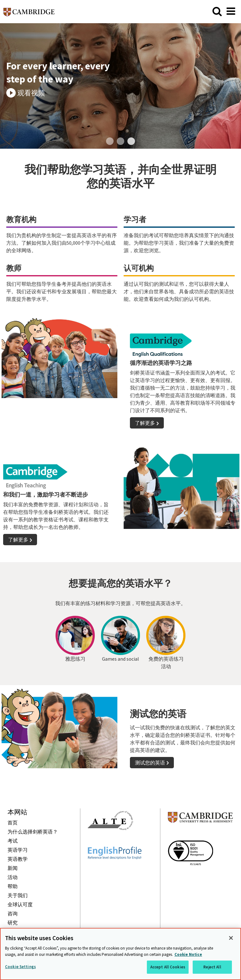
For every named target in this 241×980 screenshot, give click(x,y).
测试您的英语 (150, 763)
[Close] (231, 938)
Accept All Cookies (168, 967)
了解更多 (145, 423)
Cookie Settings (20, 967)
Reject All (212, 967)
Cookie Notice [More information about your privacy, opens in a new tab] (188, 954)
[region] (120, 954)
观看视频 (31, 93)
